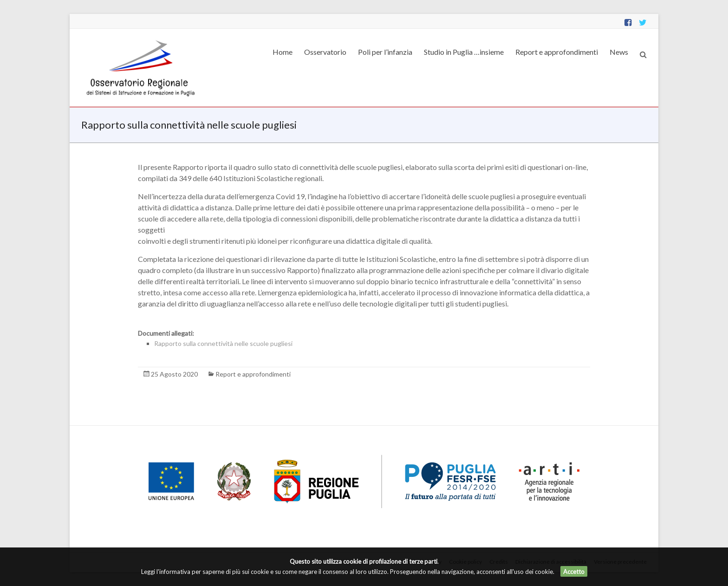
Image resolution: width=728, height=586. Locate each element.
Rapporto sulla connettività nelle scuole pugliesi (223, 343)
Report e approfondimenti (557, 52)
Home (283, 52)
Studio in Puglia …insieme (464, 52)
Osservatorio (325, 52)
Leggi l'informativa (166, 572)
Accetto (574, 572)
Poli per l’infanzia (385, 52)
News (619, 52)
